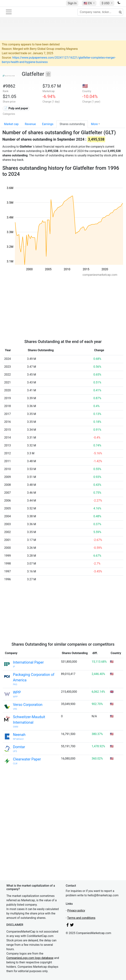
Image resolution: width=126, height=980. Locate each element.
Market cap (11, 124)
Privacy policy (76, 911)
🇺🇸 (88, 3)
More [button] (94, 124)
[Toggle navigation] (9, 12)
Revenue (30, 124)
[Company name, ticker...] (100, 12)
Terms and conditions (81, 918)
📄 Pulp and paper (16, 108)
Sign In (72, 3)
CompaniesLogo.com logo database (30, 958)
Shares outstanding (72, 124)
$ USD (106, 3)
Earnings (48, 124)
